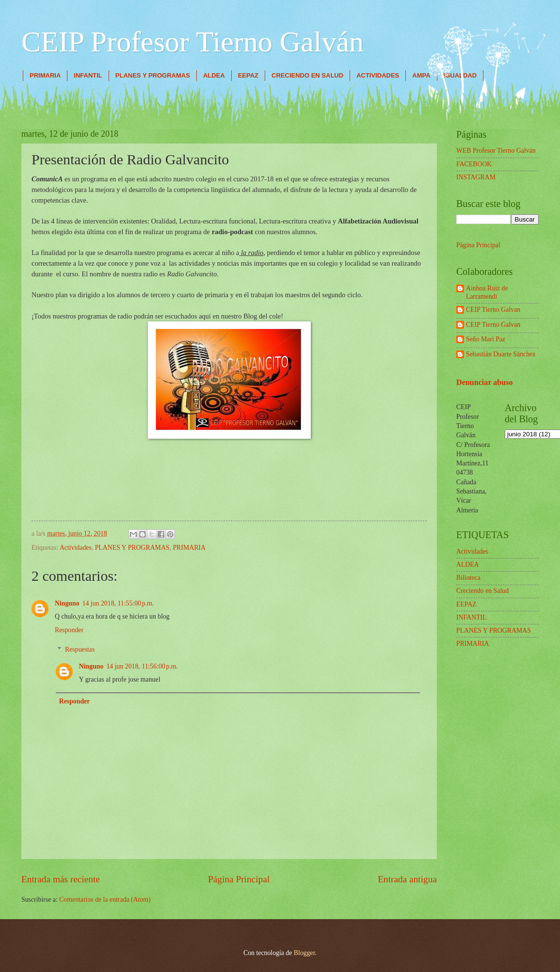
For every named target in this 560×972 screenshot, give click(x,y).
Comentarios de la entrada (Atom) (105, 900)
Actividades (76, 548)
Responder (69, 630)
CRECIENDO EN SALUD (307, 75)
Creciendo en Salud (482, 591)
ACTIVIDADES (378, 75)
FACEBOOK (474, 164)
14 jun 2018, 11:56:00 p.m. (142, 666)
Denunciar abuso (485, 382)
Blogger (304, 953)
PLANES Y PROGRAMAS (153, 75)
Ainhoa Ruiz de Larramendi (487, 292)
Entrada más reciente (61, 879)
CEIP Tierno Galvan (493, 310)
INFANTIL (88, 75)
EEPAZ (248, 75)
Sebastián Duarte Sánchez (501, 354)
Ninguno (67, 603)
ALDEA (214, 75)
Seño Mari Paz (486, 339)
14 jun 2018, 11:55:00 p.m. (118, 603)
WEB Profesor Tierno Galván (496, 151)
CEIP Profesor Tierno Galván (192, 42)
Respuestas (80, 649)
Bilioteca (468, 578)
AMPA (421, 75)
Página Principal (239, 879)
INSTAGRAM (476, 177)
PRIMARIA (45, 75)
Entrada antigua (407, 879)
